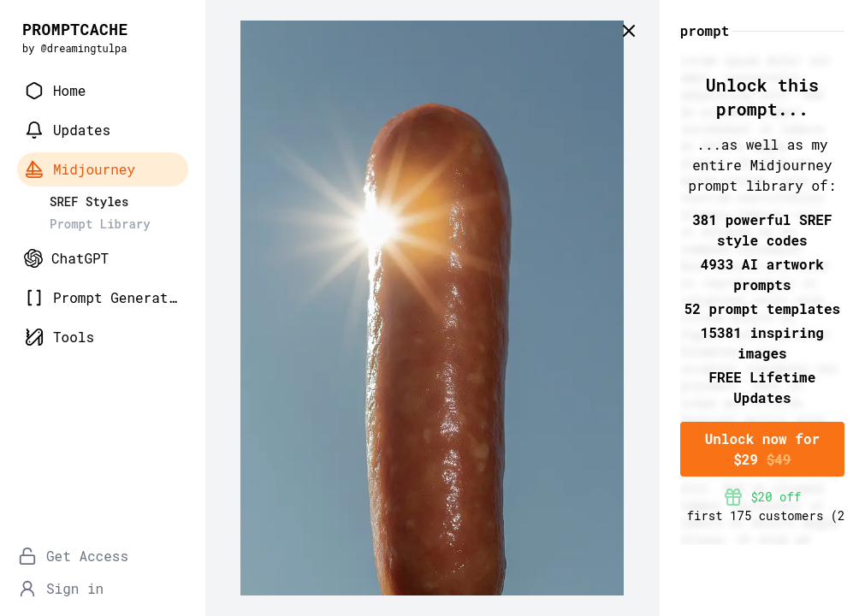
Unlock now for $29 (762, 449)
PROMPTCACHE (75, 29)
